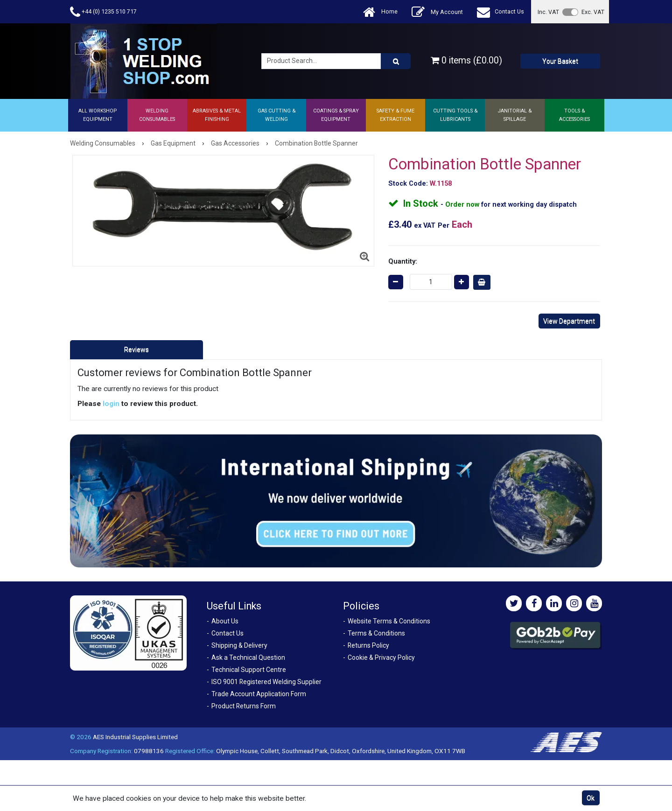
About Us (225, 621)
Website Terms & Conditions (389, 621)
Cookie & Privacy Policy (381, 657)
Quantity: (403, 261)
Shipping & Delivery (239, 645)
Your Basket (560, 61)
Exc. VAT (593, 12)
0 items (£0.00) (466, 60)
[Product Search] (396, 61)
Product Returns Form (244, 706)
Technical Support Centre (249, 670)
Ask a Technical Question (248, 657)
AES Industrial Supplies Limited (135, 737)
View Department (569, 321)
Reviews (136, 350)
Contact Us (500, 12)
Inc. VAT (548, 12)
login (111, 404)
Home (380, 12)
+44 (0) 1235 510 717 (103, 12)
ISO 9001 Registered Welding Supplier (266, 682)
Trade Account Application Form (259, 694)
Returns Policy (368, 645)
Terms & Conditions (376, 633)
